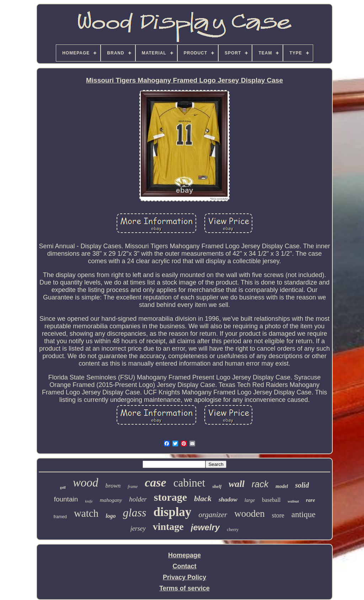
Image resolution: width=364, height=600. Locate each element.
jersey (138, 529)
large (250, 500)
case (155, 482)
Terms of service (184, 588)
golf (63, 487)
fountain (66, 499)
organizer (213, 515)
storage (170, 497)
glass (135, 513)
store (278, 515)
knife (89, 501)
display (172, 512)
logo (111, 516)
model (282, 486)
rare (311, 500)
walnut (293, 501)
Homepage (184, 555)
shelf (217, 486)
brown (113, 486)
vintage (168, 527)
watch (86, 513)
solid (302, 485)
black (203, 498)
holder (138, 499)
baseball (271, 500)
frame (133, 487)
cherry (233, 529)
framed (60, 517)
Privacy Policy (184, 577)
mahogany (111, 500)
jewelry (205, 527)
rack (260, 484)
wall (237, 484)
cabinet (189, 483)
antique (304, 514)
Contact (185, 566)
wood (86, 483)
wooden (249, 514)
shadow (228, 500)
